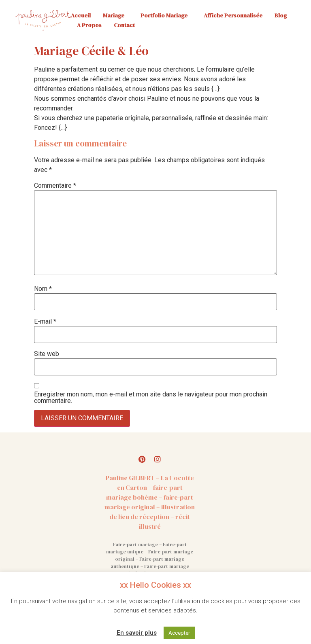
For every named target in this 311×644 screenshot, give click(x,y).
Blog (281, 15)
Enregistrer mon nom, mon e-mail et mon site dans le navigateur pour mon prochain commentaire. (151, 398)
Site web (47, 354)
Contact (124, 25)
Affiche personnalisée (233, 15)
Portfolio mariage (166, 15)
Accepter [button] (179, 633)
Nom (43, 289)
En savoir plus (137, 633)
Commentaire (55, 186)
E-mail (45, 322)
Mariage (116, 15)
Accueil (81, 15)
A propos (89, 25)
